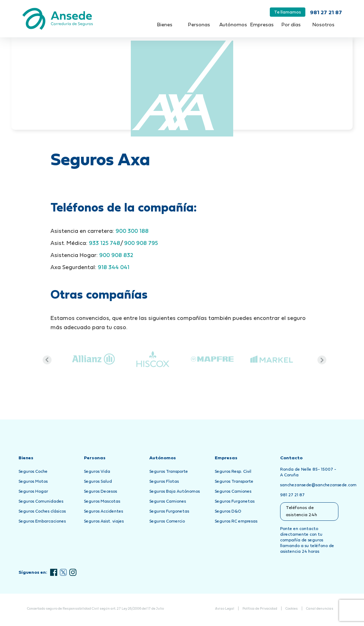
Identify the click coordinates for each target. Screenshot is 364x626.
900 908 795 (140, 244)
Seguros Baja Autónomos (175, 492)
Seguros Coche (33, 472)
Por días (291, 25)
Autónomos (233, 25)
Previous (47, 360)
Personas (199, 25)
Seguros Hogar (33, 492)
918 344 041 (114, 268)
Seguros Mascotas (102, 502)
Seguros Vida (97, 472)
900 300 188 (132, 231)
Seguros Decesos (100, 492)
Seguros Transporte (169, 472)
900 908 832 (116, 256)
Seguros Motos (33, 482)
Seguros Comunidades (41, 502)
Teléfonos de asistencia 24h (301, 512)
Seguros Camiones (168, 502)
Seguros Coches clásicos (42, 512)
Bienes (165, 25)
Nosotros (323, 25)
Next (322, 360)
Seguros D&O (228, 512)
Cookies (292, 609)
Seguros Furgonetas (169, 512)
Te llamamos (288, 12)
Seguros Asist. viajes (104, 521)
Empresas (262, 25)
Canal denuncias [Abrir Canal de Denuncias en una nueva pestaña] (320, 609)
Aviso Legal (225, 609)
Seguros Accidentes (103, 512)
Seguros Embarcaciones (42, 521)
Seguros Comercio (167, 521)
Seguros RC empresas (236, 521)
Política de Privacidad (260, 609)
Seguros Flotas (164, 482)
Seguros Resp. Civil (233, 472)
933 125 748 (105, 244)
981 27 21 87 (326, 13)
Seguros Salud (98, 482)
